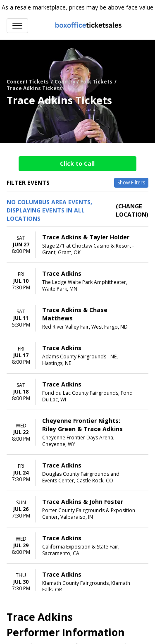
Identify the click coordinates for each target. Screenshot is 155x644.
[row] (77, 245)
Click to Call (77, 163)
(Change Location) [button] (132, 210)
